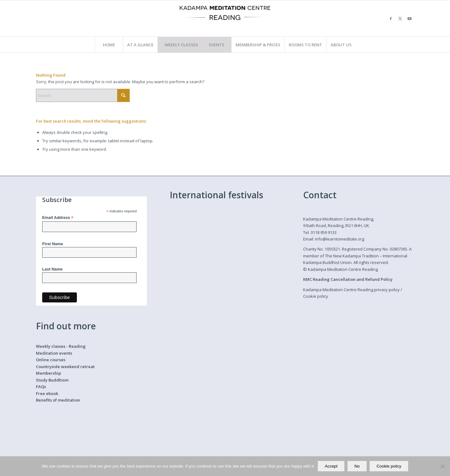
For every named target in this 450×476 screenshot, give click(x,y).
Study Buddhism (52, 380)
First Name (53, 244)
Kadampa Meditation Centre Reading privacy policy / (353, 290)
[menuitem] (109, 45)
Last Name (52, 269)
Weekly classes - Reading (61, 346)
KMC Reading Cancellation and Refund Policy (348, 279)
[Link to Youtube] (409, 18)
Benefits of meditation (58, 400)
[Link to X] (400, 18)
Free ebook (47, 393)
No (357, 466)
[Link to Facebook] (391, 18)
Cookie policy (316, 296)
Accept (331, 466)
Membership (48, 373)
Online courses (51, 360)
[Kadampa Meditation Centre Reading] (225, 18)
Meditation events (54, 353)
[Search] (83, 95)
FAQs (41, 387)
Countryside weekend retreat (65, 367)
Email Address (58, 218)
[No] (442, 466)
